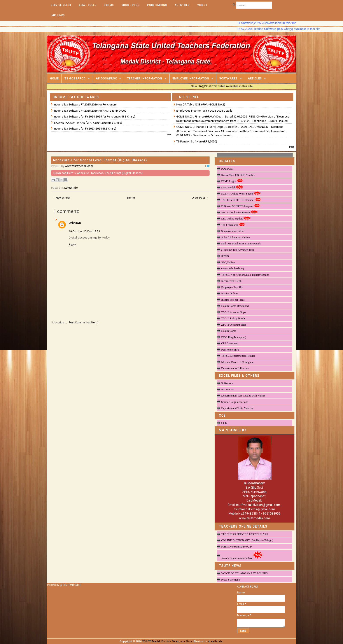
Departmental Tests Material (237, 408)
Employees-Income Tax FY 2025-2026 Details (204, 111)
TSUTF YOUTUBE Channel (241, 200)
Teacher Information (145, 78)
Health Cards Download (235, 306)
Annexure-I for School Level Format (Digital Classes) (100, 160)
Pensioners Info (230, 350)
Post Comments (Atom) (84, 322)
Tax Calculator (233, 225)
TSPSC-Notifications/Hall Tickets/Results (245, 275)
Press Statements (231, 580)
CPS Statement (230, 343)
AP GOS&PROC (106, 78)
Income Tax (228, 389)
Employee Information (191, 78)
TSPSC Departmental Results (238, 356)
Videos (202, 5)
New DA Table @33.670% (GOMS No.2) (201, 104)
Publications (157, 5)
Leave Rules (88, 5)
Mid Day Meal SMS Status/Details (241, 243)
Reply (72, 245)
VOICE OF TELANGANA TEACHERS (244, 573)
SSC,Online (228, 262)
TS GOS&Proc (75, 78)
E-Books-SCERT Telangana (241, 206)
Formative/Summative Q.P (236, 547)
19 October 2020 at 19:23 (84, 231)
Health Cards (229, 331)
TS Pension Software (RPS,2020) (197, 141)
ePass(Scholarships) (233, 268)
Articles (255, 78)
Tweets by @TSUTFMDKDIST (64, 585)
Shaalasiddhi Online (233, 231)
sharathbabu (215, 641)
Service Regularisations (235, 402)
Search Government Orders (242, 555)
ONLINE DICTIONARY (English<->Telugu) (247, 540)
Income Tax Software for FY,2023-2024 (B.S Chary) (85, 129)
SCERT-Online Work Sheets (241, 193)
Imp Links (58, 15)
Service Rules (61, 5)
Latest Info (71, 188)
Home (54, 78)
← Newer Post (61, 198)
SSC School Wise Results (240, 212)
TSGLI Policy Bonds (233, 318)
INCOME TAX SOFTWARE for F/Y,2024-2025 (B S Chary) (88, 123)
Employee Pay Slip (232, 287)
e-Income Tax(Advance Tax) (237, 250)
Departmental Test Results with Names (243, 396)
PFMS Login (232, 181)
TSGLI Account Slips (234, 312)
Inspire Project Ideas (233, 300)
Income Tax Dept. (231, 281)
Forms (109, 5)
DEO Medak (232, 187)
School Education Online (235, 237)
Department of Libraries (235, 368)
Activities (182, 5)
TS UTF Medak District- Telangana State (167, 641)
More (169, 134)
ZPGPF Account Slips (234, 325)
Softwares (228, 78)
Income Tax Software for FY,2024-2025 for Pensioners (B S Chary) (94, 117)
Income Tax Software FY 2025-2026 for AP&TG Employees (90, 111)
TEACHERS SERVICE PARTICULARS (245, 534)
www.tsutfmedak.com (79, 166)
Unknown (75, 223)
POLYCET (227, 169)
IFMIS (225, 256)
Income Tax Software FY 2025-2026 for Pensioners (85, 104)
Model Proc (130, 5)
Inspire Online (229, 293)
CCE (224, 423)
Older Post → (200, 198)
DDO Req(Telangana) (234, 337)
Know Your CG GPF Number (238, 175)
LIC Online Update (236, 218)
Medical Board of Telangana (237, 362)
